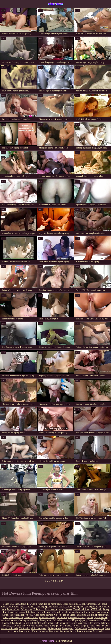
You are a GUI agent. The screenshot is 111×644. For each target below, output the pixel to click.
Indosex (48, 612)
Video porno (93, 623)
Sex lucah (98, 631)
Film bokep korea (35, 612)
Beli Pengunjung (64, 641)
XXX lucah (96, 609)
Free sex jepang (84, 631)
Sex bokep (103, 604)
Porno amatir (94, 620)
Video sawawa (31, 618)
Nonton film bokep (86, 612)
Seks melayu (66, 626)
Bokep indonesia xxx (13, 618)
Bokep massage (89, 604)
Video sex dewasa (16, 612)
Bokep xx (19, 607)
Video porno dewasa (43, 615)
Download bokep (47, 618)
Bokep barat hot (60, 620)
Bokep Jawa (26, 609)
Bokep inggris (83, 615)
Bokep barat (15, 623)
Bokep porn (26, 615)
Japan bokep (13, 609)
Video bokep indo (71, 604)
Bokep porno (54, 628)
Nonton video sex (9, 620)
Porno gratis (68, 628)
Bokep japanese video (97, 618)
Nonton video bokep (44, 623)
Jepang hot (55, 3)
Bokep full (62, 618)
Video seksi (95, 626)
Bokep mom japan (53, 604)
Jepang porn (102, 612)
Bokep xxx (39, 609)
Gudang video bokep (29, 620)
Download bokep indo (64, 612)
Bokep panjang (81, 626)
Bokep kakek (81, 628)
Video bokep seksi (77, 618)
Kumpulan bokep (68, 631)
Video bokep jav (51, 626)
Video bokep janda (76, 607)
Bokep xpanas (45, 607)
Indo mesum (51, 609)
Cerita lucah (37, 604)
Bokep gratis (25, 631)
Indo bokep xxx (62, 623)
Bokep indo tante (95, 607)
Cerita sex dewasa (11, 615)
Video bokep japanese (65, 615)
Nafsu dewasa (65, 609)
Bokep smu (46, 620)
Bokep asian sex (78, 623)
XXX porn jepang (78, 620)
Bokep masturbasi (100, 615)
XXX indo (24, 628)
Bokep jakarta (59, 607)
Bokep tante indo (11, 604)
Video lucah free (81, 609)
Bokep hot (25, 604)
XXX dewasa (31, 607)
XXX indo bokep (20, 626)
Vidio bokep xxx (96, 628)
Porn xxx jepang (40, 631)
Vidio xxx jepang (39, 628)
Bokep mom (7, 607)
